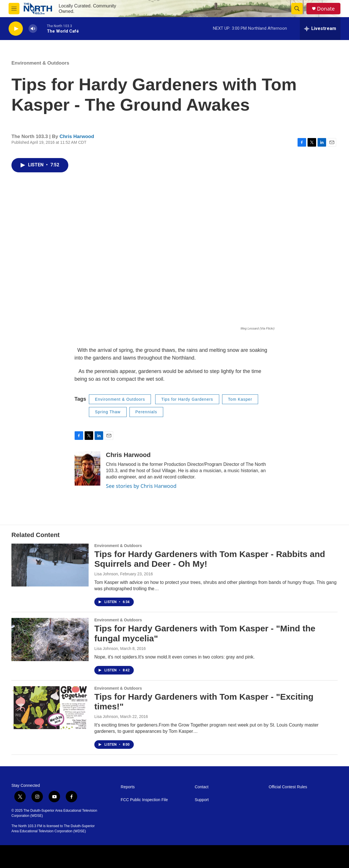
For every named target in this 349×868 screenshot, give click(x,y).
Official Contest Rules (288, 787)
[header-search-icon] (297, 9)
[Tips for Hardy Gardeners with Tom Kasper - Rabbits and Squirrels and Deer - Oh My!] (50, 565)
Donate (326, 9)
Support (202, 800)
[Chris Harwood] (87, 468)
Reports (128, 787)
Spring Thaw (108, 412)
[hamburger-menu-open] (14, 9)
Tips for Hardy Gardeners (187, 399)
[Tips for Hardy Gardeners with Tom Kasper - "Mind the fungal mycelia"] (50, 639)
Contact (202, 787)
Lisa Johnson (106, 574)
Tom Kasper (240, 399)
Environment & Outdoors (40, 63)
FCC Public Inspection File (144, 800)
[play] (16, 29)
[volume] (33, 29)
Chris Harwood (77, 136)
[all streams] (320, 29)
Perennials (146, 412)
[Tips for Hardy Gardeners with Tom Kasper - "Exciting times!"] (50, 708)
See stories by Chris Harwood (141, 486)
